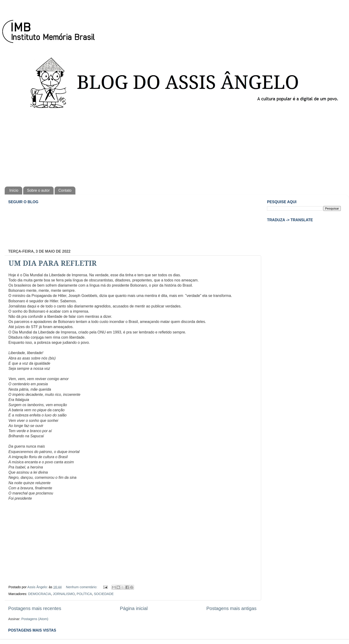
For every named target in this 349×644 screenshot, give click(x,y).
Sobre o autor (38, 190)
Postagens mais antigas (231, 608)
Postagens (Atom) (35, 619)
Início (14, 190)
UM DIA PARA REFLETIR (52, 263)
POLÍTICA (84, 594)
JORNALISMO (64, 594)
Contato (65, 190)
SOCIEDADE (104, 594)
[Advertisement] (174, 147)
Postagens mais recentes (35, 608)
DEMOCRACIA (40, 594)
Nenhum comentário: (82, 587)
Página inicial (134, 608)
